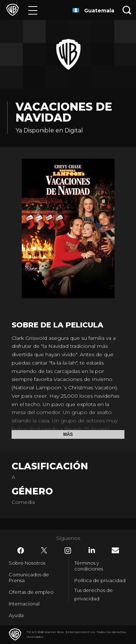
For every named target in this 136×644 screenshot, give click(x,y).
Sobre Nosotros (27, 563)
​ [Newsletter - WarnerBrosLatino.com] (115, 550)
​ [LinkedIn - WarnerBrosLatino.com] (92, 550)
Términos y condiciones (89, 566)
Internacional (24, 604)
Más (68, 434)
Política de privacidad (100, 580)
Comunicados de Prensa (29, 577)
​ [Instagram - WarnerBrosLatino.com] (68, 550)
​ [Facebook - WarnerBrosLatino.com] (21, 550)
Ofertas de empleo (31, 592)
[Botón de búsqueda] (127, 10)
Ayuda (16, 615)
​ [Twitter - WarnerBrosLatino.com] (44, 550)
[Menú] (33, 10)
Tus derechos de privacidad (94, 594)
